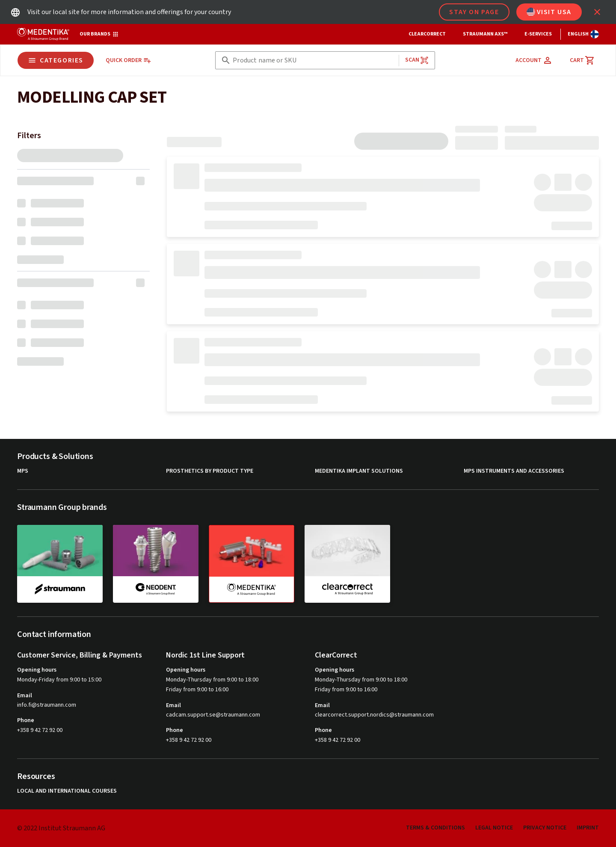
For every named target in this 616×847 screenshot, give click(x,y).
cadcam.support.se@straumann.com (213, 715)
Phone (26, 720)
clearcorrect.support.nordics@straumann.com (374, 715)
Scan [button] (417, 60)
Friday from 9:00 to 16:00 (197, 690)
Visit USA (549, 12)
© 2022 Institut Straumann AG (61, 828)
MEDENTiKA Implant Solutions (359, 471)
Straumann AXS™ (485, 34)
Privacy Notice (545, 828)
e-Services (538, 34)
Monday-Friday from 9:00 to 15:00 (59, 680)
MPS (23, 471)
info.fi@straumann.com (47, 705)
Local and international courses (67, 791)
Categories (56, 60)
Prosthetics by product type (210, 471)
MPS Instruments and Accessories (514, 471)
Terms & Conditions (435, 828)
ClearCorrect (427, 34)
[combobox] (314, 61)
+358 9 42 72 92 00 (40, 730)
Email (25, 696)
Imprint (588, 828)
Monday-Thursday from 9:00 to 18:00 (212, 680)
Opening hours (37, 670)
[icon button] (597, 12)
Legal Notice (494, 828)
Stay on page (474, 12)
